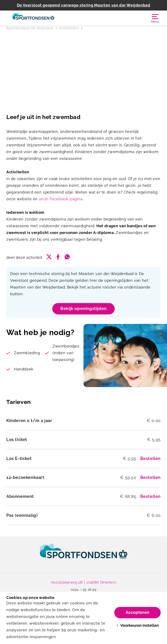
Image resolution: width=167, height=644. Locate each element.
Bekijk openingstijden (83, 309)
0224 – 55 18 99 (84, 590)
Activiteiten (69, 28)
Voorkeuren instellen (138, 625)
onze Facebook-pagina (61, 199)
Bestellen (150, 458)
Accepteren (137, 612)
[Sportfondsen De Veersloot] (45, 18)
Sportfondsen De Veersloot (30, 28)
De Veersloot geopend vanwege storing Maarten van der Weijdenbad (84, 5)
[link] (83, 555)
